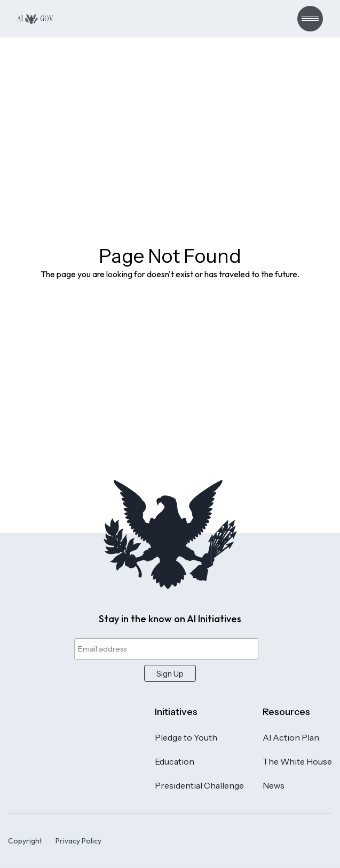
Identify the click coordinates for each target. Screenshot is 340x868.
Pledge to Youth (186, 737)
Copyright (25, 841)
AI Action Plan (291, 737)
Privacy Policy (78, 841)
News (274, 785)
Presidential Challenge (199, 785)
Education (175, 761)
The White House (297, 761)
